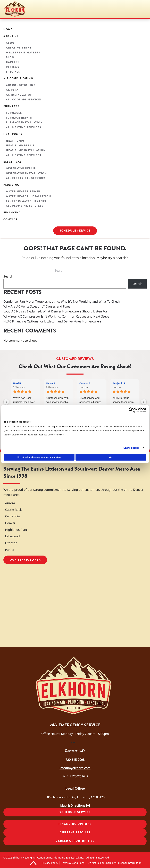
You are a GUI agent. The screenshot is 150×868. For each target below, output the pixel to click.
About (11, 43)
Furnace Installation (24, 122)
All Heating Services (24, 127)
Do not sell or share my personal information (39, 457)
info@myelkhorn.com (75, 768)
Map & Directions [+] (75, 805)
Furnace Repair (19, 118)
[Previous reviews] (6, 402)
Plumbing (11, 185)
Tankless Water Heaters (26, 201)
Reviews (13, 67)
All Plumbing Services (25, 206)
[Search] (75, 271)
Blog (10, 57)
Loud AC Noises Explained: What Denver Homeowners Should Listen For (55, 311)
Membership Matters (23, 53)
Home (8, 29)
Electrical (12, 162)
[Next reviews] (144, 402)
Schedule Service (75, 231)
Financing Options (75, 824)
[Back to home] (15, 9)
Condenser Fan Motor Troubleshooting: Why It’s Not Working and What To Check (62, 301)
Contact (10, 220)
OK (111, 457)
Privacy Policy (50, 863)
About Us (11, 36)
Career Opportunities (75, 841)
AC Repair (14, 90)
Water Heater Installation (29, 196)
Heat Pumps (13, 134)
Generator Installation (26, 173)
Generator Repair (21, 168)
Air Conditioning (18, 78)
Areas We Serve (19, 48)
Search (8, 276)
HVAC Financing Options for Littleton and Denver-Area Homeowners (52, 321)
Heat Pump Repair (20, 146)
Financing (12, 213)
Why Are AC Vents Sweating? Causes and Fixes (37, 306)
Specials (13, 72)
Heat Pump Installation (26, 150)
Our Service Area (25, 560)
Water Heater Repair (23, 192)
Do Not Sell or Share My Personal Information (115, 863)
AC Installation (19, 95)
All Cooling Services (24, 100)
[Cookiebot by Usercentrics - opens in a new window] (131, 410)
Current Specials (75, 832)
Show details (131, 448)
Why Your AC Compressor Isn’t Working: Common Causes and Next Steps (56, 316)
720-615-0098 (75, 760)
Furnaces (11, 106)
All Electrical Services (26, 178)
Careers (13, 62)
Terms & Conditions (73, 863)
